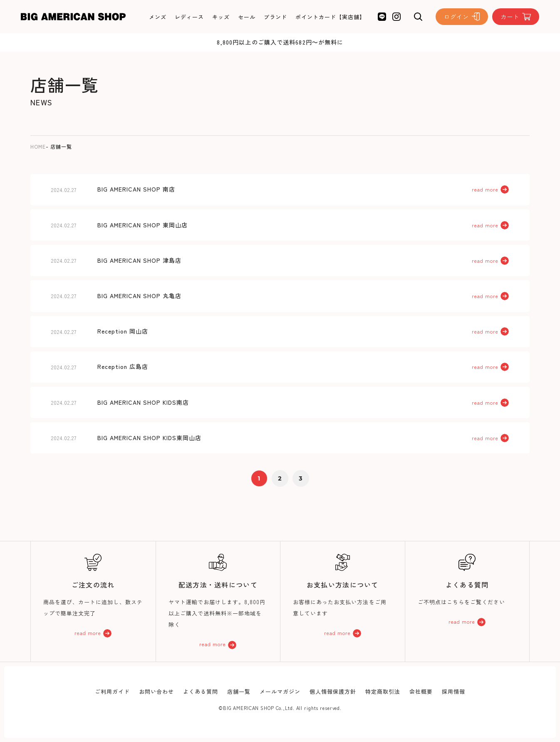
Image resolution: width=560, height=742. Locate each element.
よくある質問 (201, 691)
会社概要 (421, 691)
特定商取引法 (383, 691)
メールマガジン (280, 691)
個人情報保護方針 (333, 691)
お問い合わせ (156, 691)
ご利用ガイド (112, 691)
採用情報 (453, 691)
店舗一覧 (239, 691)
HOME (38, 146)
